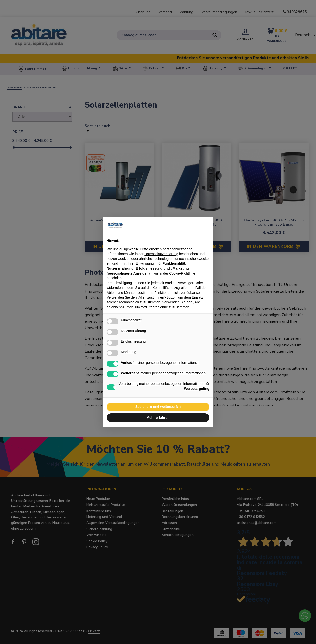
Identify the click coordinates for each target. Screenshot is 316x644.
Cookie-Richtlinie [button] (182, 273)
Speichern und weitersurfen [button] (158, 407)
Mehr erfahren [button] (158, 418)
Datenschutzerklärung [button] (161, 254)
